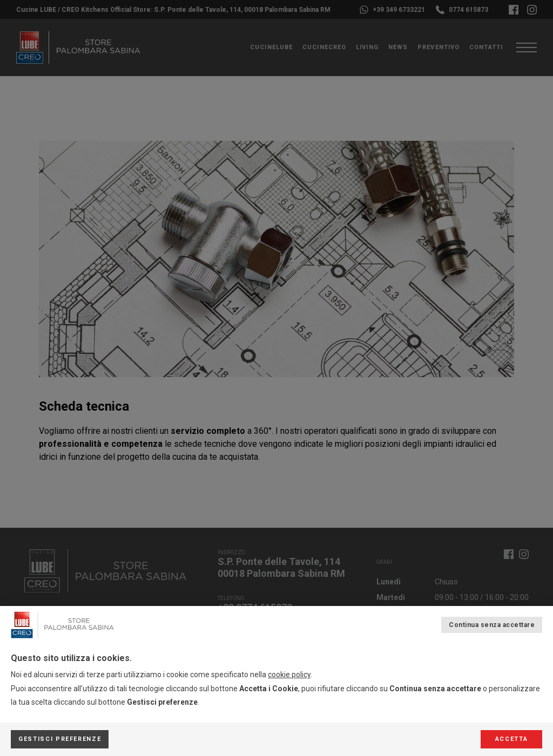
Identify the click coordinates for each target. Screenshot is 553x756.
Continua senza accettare (492, 625)
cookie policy (289, 675)
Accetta (512, 739)
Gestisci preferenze (60, 739)
